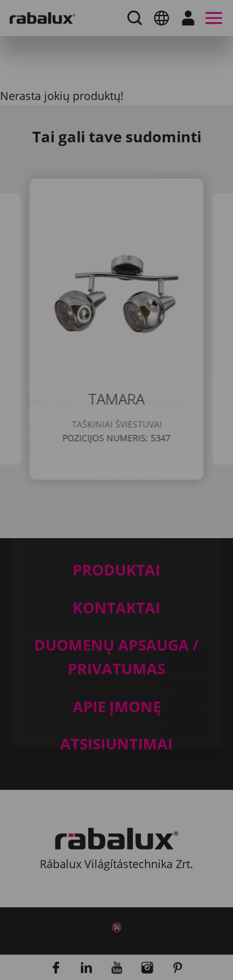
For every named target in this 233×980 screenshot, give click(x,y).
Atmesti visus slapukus (116, 615)
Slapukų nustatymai (117, 584)
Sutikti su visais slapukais (116, 647)
